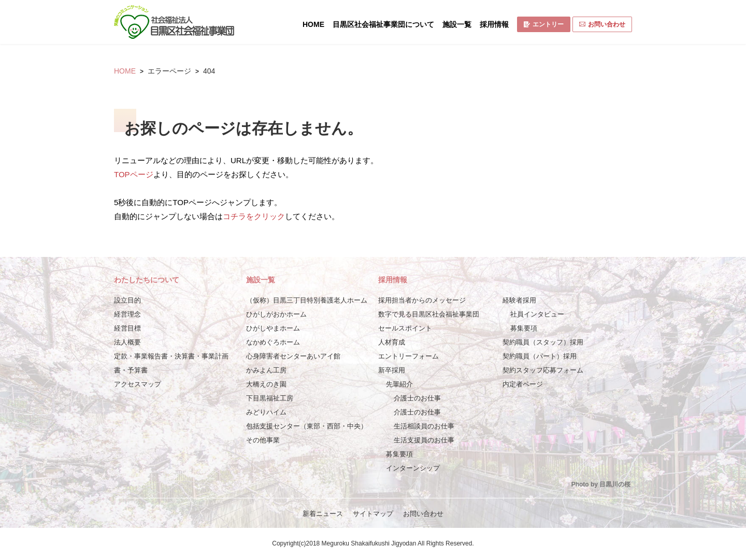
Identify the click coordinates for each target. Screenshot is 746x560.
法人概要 (127, 342)
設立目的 (127, 300)
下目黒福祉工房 (270, 398)
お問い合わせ (602, 24)
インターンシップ (413, 468)
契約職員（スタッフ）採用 (543, 342)
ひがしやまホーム (273, 328)
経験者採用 (519, 300)
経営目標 (127, 328)
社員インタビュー (537, 314)
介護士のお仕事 (417, 398)
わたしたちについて (147, 280)
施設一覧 (457, 24)
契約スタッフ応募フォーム (543, 370)
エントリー (544, 24)
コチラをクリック (254, 216)
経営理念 (127, 314)
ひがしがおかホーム (276, 314)
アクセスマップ (138, 384)
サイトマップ (373, 514)
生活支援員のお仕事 (424, 440)
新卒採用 (392, 370)
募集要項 (399, 454)
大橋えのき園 (266, 384)
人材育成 (392, 342)
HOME (313, 24)
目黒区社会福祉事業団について (383, 24)
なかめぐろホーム (273, 342)
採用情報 (494, 24)
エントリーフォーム (408, 356)
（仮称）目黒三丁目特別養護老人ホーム (307, 300)
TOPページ (134, 174)
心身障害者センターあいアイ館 (293, 356)
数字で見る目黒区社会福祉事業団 (429, 314)
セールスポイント (405, 328)
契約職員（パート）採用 (540, 356)
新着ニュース (323, 514)
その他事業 (263, 440)
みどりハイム (266, 412)
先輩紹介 (399, 384)
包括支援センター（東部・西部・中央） (307, 426)
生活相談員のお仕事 (424, 426)
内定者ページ (523, 384)
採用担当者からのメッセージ (422, 300)
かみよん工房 (266, 370)
